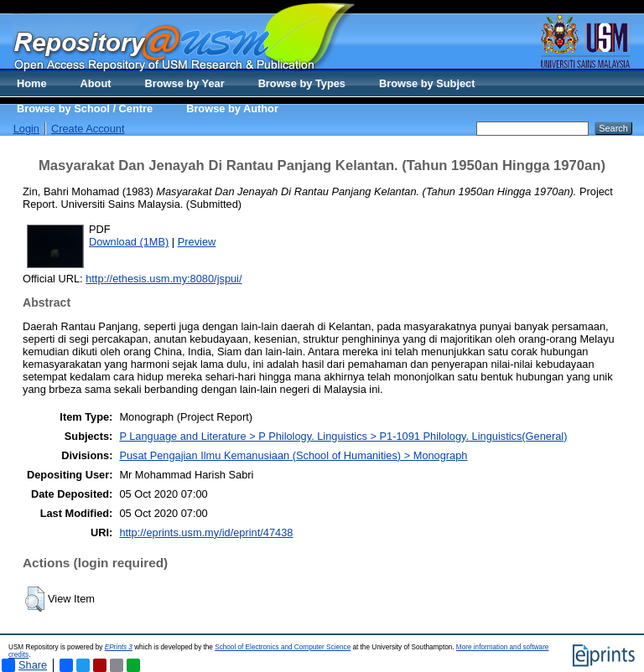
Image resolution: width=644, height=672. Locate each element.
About (96, 83)
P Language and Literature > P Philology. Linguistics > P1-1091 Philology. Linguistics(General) (343, 436)
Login (26, 129)
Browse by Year (185, 83)
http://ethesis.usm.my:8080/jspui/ (164, 279)
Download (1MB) (129, 242)
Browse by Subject (427, 83)
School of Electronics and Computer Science (283, 647)
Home (32, 83)
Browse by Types (302, 83)
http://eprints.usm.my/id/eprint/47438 (206, 532)
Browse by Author (232, 109)
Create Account (88, 129)
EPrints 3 (119, 647)
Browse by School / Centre (85, 109)
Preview (197, 242)
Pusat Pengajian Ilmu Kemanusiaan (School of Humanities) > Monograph (293, 455)
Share (24, 665)
